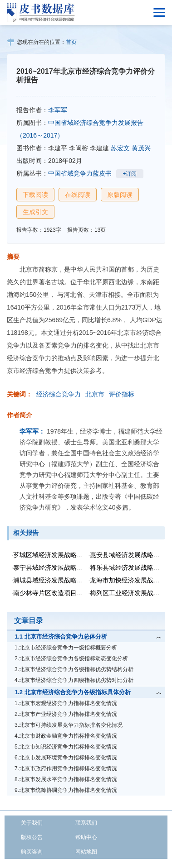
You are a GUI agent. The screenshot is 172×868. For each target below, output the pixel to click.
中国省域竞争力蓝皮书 (80, 173)
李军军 (58, 110)
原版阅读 (120, 195)
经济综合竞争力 (59, 394)
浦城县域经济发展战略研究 (51, 580)
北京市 (95, 394)
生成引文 (35, 212)
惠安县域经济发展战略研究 (128, 555)
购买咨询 (32, 852)
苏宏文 (120, 148)
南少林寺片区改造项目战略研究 (58, 593)
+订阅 (130, 174)
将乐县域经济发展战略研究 (128, 568)
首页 (71, 42)
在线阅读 (78, 195)
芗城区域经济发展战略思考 (51, 555)
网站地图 (86, 852)
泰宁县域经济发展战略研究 (51, 568)
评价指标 (122, 394)
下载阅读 (35, 195)
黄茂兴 (141, 148)
